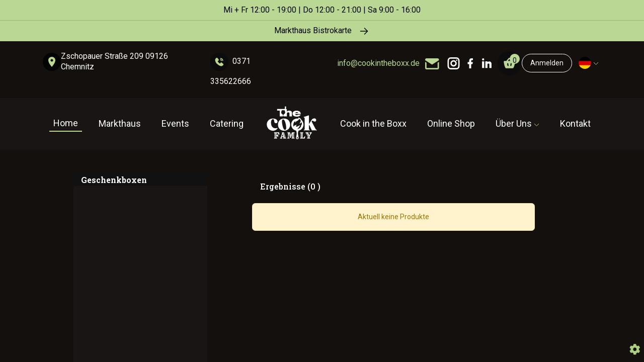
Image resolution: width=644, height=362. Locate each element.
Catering (227, 123)
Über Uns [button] (515, 123)
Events (175, 123)
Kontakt (575, 123)
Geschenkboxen (114, 180)
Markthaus (120, 123)
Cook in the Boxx (373, 123)
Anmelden (547, 63)
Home (66, 123)
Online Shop (451, 123)
